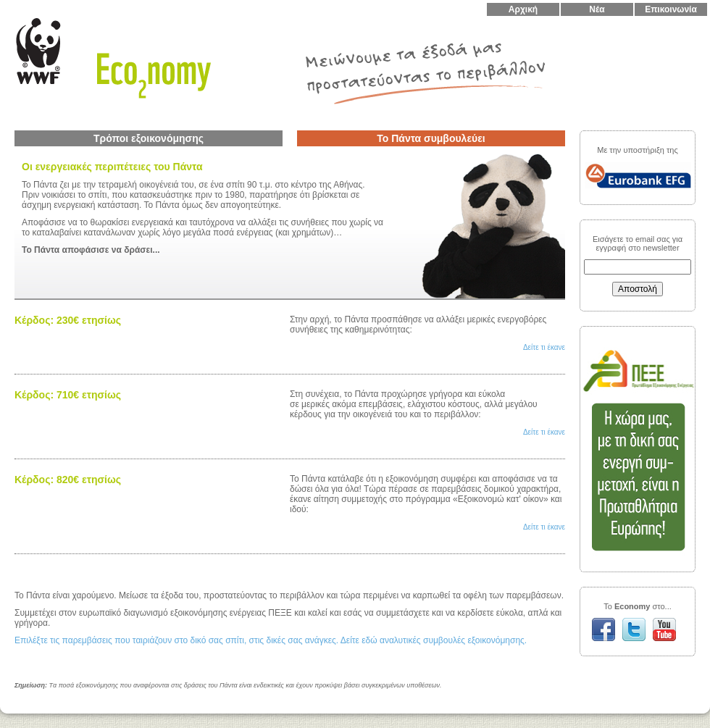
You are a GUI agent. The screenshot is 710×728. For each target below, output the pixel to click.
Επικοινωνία (671, 9)
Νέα (597, 9)
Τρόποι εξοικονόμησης (149, 138)
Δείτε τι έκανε (544, 347)
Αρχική (523, 9)
